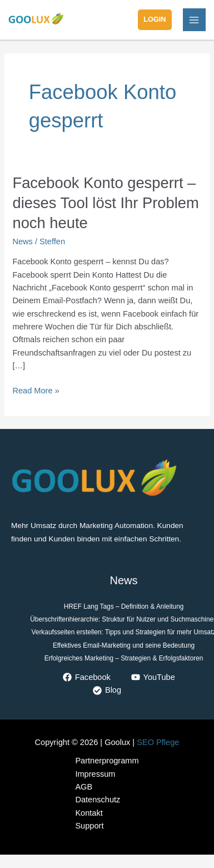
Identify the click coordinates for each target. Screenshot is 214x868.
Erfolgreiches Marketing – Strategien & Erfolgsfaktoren (124, 658)
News (22, 241)
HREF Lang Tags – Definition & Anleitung (124, 606)
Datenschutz (98, 800)
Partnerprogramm (107, 761)
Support (89, 826)
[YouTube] (153, 677)
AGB (84, 787)
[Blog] (107, 691)
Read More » (36, 390)
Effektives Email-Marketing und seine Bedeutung (124, 645)
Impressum (95, 774)
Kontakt (89, 813)
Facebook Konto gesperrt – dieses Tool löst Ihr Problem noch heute (105, 203)
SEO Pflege (158, 742)
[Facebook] (87, 677)
